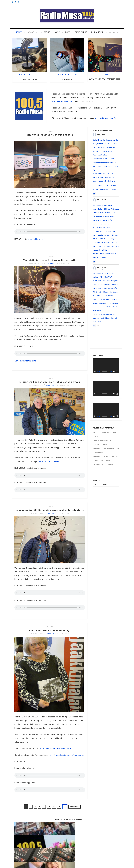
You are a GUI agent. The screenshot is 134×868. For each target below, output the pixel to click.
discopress (51, 138)
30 (62, 809)
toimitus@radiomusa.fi (105, 118)
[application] (106, 366)
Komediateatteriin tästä (25, 361)
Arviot (58, 32)
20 (56, 809)
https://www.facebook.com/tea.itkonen (67, 758)
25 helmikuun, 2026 (36, 264)
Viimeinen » (79, 809)
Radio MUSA (102, 134)
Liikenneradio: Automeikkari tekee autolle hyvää (50, 383)
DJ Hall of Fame (98, 32)
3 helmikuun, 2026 (36, 640)
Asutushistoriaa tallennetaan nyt (50, 637)
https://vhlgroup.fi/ (36, 239)
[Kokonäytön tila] (117, 371)
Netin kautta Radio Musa (63, 101)
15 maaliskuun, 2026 (36, 138)
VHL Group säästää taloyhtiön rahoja (50, 135)
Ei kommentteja (64, 138)
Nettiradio (114, 32)
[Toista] (95, 371)
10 (49, 809)
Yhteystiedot (81, 32)
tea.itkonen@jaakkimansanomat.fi (55, 751)
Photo (97, 193)
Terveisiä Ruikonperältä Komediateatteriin (50, 260)
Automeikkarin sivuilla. (49, 465)
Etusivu (19, 32)
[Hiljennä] (114, 371)
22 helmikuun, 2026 (36, 388)
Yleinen (50, 131)
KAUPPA (68, 32)
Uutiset (47, 32)
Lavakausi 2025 (33, 32)
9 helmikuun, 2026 (36, 519)
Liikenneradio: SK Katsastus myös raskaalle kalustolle (50, 514)
